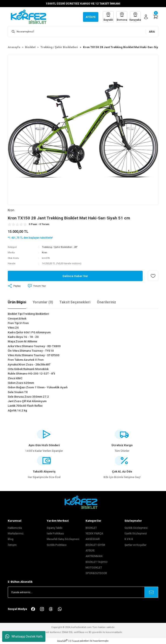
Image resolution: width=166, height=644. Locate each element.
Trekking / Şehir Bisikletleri (57, 247)
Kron (45, 253)
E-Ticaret (74, 641)
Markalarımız (16, 534)
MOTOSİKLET (94, 568)
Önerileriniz (106, 302)
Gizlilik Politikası (57, 545)
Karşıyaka (135, 17)
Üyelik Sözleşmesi (136, 534)
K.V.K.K (129, 539)
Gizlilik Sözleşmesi (136, 528)
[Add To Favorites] (153, 276)
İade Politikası (55, 534)
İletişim (12, 545)
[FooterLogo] (83, 502)
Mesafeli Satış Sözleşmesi (63, 539)
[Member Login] (146, 17)
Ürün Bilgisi (17, 302)
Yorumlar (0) (43, 302)
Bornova (121, 17)
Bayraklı (107, 17)
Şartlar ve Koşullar (135, 545)
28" (76, 247)
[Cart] (156, 17)
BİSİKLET (91, 528)
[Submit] (151, 592)
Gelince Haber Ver (75, 276)
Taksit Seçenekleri (75, 302)
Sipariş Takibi (55, 528)
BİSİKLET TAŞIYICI (97, 562)
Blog (11, 539)
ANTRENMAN (94, 556)
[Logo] (31, 17)
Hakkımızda (15, 528)
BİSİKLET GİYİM (95, 545)
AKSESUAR (93, 539)
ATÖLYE (90, 551)
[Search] (83, 31)
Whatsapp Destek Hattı (24, 636)
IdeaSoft (62, 641)
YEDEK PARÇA (94, 534)
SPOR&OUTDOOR (96, 573)
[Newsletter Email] (83, 592)
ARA (152, 32)
